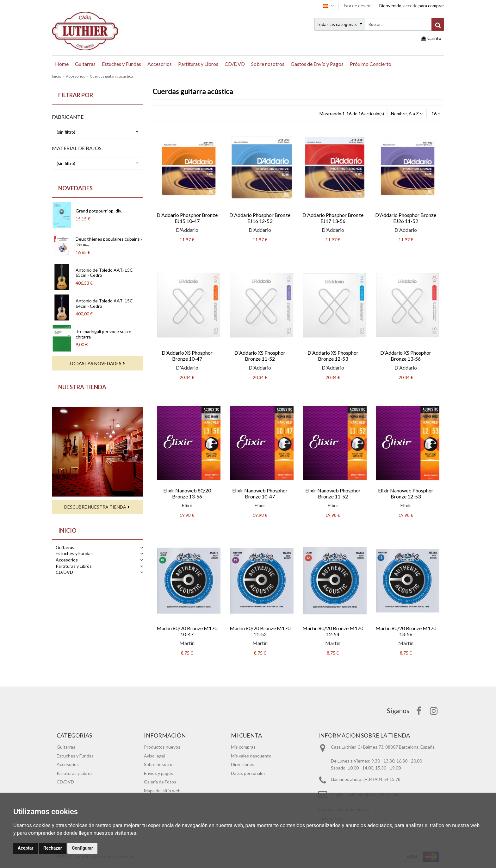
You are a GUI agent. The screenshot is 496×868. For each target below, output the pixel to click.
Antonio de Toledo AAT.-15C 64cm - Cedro (104, 303)
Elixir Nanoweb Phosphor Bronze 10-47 (260, 493)
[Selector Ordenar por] (407, 114)
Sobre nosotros (159, 764)
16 (436, 114)
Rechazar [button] (53, 848)
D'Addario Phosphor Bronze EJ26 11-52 (406, 218)
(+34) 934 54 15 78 (382, 779)
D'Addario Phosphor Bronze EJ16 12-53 (260, 218)
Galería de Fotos (160, 782)
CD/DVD (64, 572)
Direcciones (243, 764)
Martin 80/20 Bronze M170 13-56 (406, 631)
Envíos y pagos (158, 773)
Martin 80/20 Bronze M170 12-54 (333, 631)
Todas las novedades (95, 363)
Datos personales (248, 773)
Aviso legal (154, 756)
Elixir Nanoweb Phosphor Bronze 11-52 (333, 493)
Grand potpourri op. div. (99, 211)
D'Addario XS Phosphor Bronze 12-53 (333, 356)
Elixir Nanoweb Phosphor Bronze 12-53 (406, 493)
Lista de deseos (358, 6)
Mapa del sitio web (162, 791)
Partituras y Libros (74, 566)
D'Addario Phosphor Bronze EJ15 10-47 (187, 218)
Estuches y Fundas (74, 553)
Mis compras (243, 747)
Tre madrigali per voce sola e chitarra (103, 334)
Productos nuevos (162, 747)
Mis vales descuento (251, 756)
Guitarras (65, 547)
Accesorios (67, 560)
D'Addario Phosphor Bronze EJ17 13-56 (333, 218)
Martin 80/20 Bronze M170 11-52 (260, 631)
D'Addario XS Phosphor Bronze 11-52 (260, 356)
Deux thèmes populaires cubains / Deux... (109, 242)
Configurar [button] (82, 848)
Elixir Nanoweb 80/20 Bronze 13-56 (187, 493)
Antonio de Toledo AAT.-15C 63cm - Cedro (104, 273)
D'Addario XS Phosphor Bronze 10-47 (187, 356)
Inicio (67, 530)
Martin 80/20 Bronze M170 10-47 (187, 631)
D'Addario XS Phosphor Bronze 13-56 (406, 356)
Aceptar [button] (26, 848)
